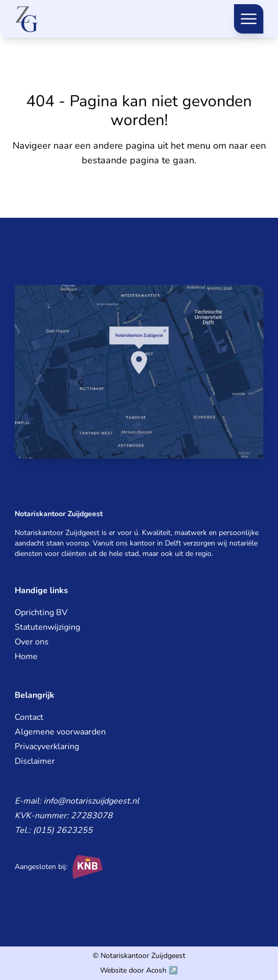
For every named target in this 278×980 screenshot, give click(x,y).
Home (26, 656)
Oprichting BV (41, 612)
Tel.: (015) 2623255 (54, 830)
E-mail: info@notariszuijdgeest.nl (77, 801)
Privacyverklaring (47, 747)
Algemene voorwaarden (60, 732)
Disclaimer (35, 761)
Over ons (32, 642)
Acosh (156, 970)
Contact (29, 717)
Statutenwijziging (47, 627)
